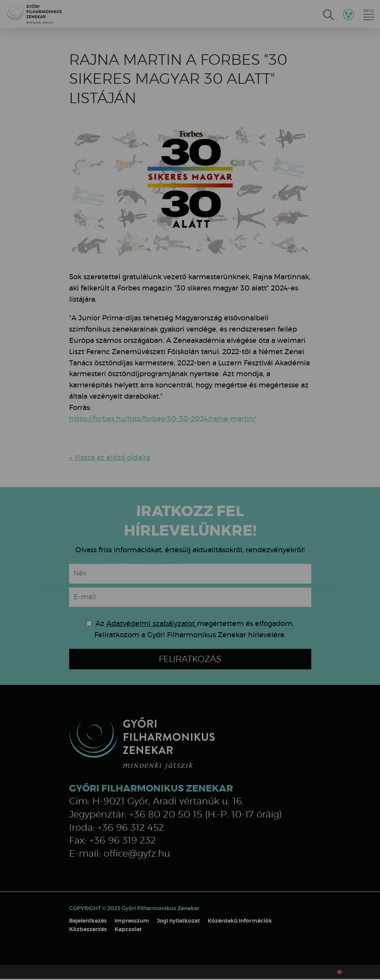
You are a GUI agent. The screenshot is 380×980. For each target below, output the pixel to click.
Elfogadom (84, 514)
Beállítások (154, 514)
